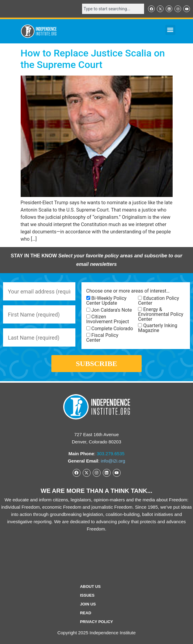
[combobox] (113, 9)
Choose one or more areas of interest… (128, 291)
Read (86, 613)
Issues (87, 595)
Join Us (88, 604)
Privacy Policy (96, 622)
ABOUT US (90, 586)
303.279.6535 (111, 454)
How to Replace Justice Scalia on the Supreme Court (93, 59)
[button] (170, 30)
